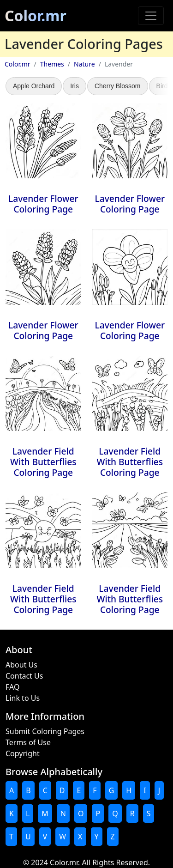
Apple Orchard (34, 86)
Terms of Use (28, 742)
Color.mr (36, 15)
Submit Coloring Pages (45, 731)
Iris (75, 86)
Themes (52, 64)
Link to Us (23, 698)
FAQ (12, 687)
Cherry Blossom (118, 86)
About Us (21, 665)
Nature (84, 64)
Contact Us (24, 676)
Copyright (23, 753)
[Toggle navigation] (151, 16)
